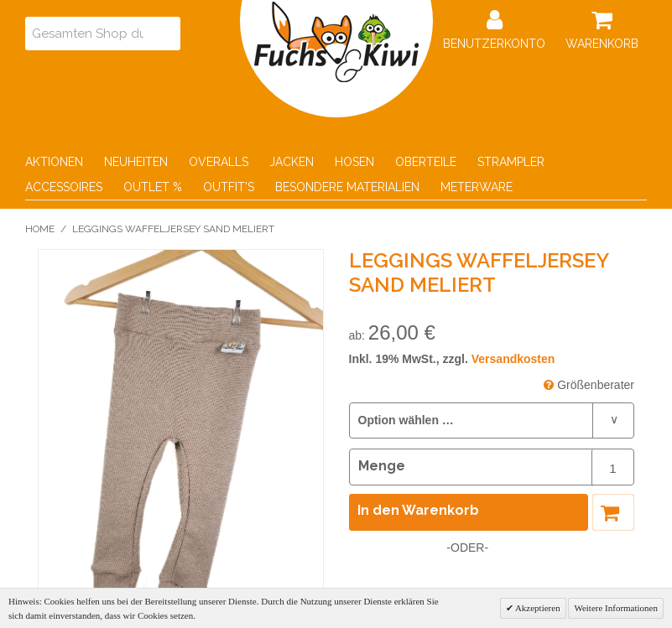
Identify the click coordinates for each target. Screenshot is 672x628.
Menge (382, 466)
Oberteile (426, 162)
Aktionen (54, 162)
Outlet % (153, 187)
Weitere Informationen (616, 608)
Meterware (477, 187)
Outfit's (229, 187)
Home (40, 229)
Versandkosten (513, 359)
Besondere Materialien (347, 187)
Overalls (219, 162)
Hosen (354, 162)
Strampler (511, 162)
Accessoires (64, 187)
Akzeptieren (537, 608)
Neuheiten (136, 162)
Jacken (292, 162)
